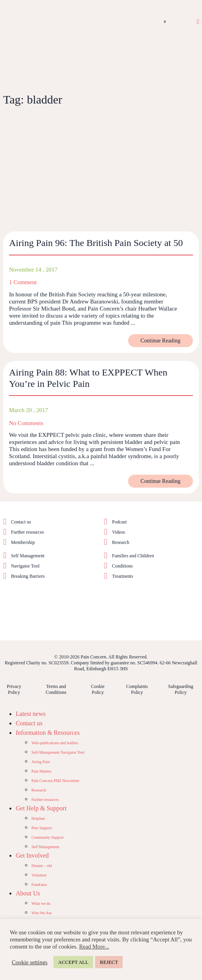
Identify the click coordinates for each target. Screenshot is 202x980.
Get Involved (32, 855)
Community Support (48, 837)
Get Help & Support (41, 808)
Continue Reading (161, 341)
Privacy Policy (14, 689)
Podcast (119, 522)
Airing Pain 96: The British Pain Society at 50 (96, 243)
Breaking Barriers (28, 576)
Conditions (122, 566)
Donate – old (42, 866)
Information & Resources (48, 733)
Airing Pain (40, 762)
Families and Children (133, 556)
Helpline (38, 818)
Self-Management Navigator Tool (58, 752)
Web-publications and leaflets (55, 743)
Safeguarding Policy (181, 689)
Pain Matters (41, 771)
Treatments (123, 576)
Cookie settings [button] (30, 962)
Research (121, 542)
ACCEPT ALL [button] (73, 962)
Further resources (28, 532)
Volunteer (39, 875)
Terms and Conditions (56, 689)
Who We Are (42, 913)
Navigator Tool (25, 566)
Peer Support (42, 828)
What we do (41, 903)
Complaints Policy (137, 689)
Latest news (31, 714)
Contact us (21, 522)
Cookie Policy (98, 689)
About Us (28, 893)
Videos (118, 532)
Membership (23, 542)
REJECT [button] (109, 962)
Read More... (94, 947)
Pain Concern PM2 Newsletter (55, 781)
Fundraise (39, 885)
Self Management (28, 556)
